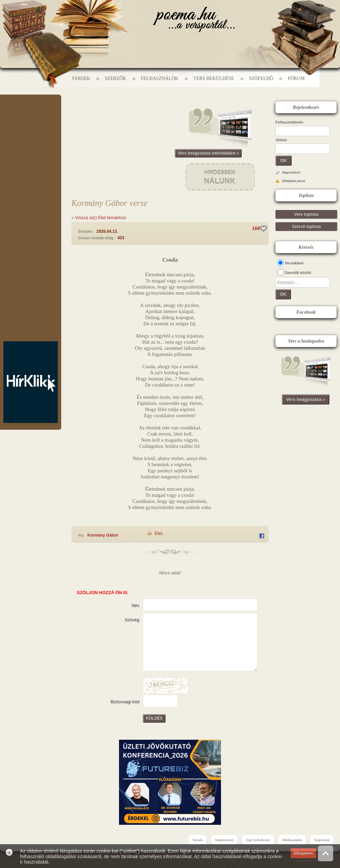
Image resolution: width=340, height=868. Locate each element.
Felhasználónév (289, 122)
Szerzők (115, 78)
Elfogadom (303, 853)
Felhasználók (159, 78)
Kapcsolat (322, 840)
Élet (158, 533)
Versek (81, 78)
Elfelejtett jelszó (294, 181)
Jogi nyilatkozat (258, 840)
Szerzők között (298, 273)
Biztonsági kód (125, 702)
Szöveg (132, 620)
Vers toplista (306, 214)
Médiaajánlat (292, 840)
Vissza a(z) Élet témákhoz (101, 218)
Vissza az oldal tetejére (326, 853)
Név (135, 605)
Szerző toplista (307, 227)
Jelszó (281, 140)
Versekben (294, 263)
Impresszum (224, 840)
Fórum (296, 78)
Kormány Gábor (103, 535)
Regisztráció (291, 173)
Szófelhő (261, 78)
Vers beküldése (214, 78)
